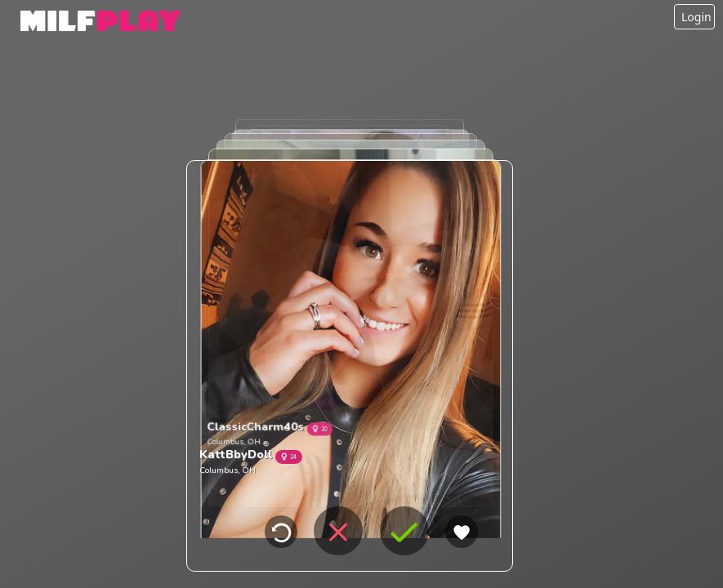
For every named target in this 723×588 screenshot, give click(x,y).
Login (696, 17)
